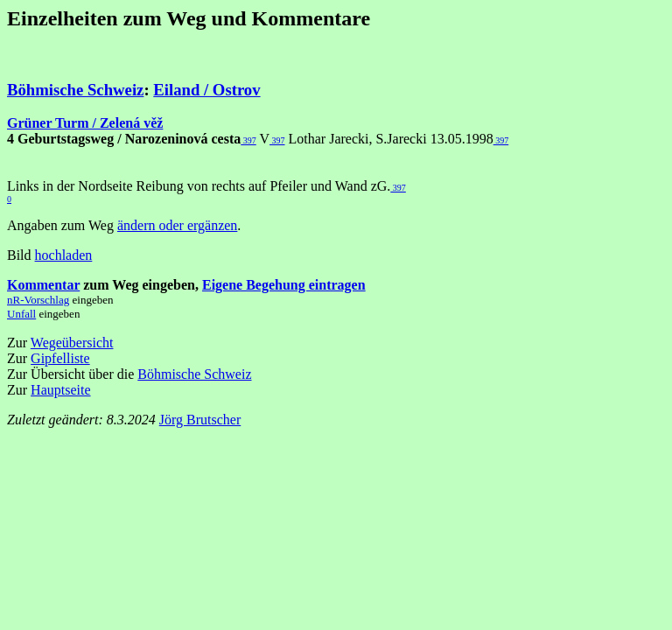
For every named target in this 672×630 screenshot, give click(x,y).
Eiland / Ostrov (206, 90)
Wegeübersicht (72, 343)
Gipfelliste (60, 358)
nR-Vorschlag (38, 300)
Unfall (21, 314)
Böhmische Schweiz (75, 90)
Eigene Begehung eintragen (284, 285)
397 (248, 140)
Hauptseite (60, 390)
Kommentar (43, 285)
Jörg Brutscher (200, 420)
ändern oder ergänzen (177, 225)
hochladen (64, 255)
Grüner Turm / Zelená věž (85, 123)
